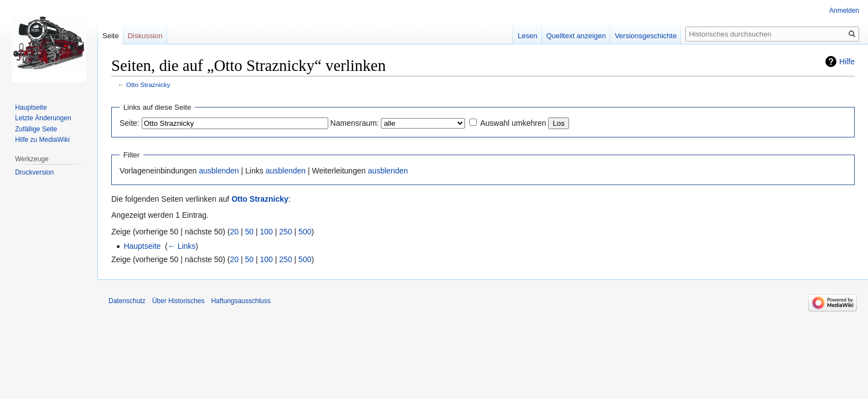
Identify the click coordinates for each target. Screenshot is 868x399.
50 (250, 232)
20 (235, 232)
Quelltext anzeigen (576, 36)
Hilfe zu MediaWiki (42, 140)
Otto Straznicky (148, 85)
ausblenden (219, 171)
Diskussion (145, 36)
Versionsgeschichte (645, 36)
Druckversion (34, 172)
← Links (182, 246)
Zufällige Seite (36, 129)
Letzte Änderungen (43, 118)
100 (267, 232)
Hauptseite (142, 246)
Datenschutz (127, 301)
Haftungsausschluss (241, 301)
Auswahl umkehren (513, 123)
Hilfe (847, 62)
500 (305, 232)
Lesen (527, 36)
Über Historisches (179, 301)
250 (285, 232)
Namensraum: (355, 123)
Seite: (130, 123)
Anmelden (844, 11)
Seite (111, 36)
